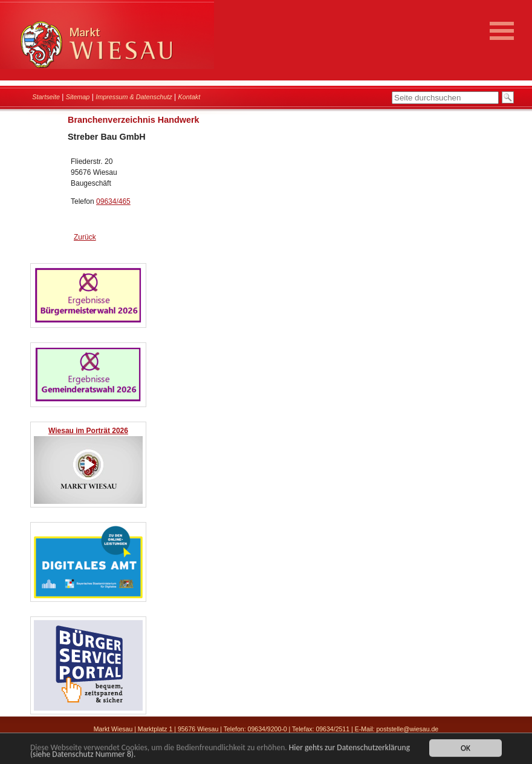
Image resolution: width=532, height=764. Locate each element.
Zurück (85, 237)
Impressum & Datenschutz (134, 97)
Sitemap (78, 97)
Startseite (46, 97)
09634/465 (113, 201)
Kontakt (190, 97)
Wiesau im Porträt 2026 (88, 431)
